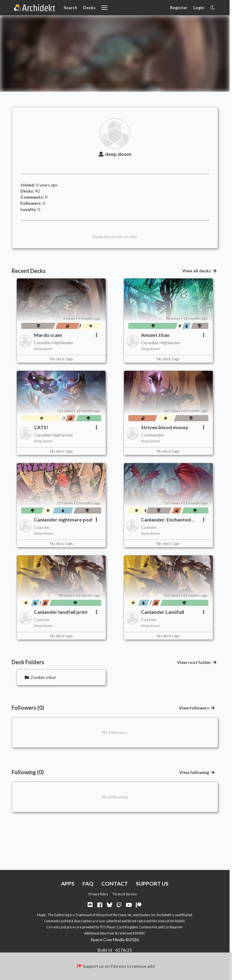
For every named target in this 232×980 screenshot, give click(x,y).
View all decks (200, 271)
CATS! (41, 427)
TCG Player (108, 927)
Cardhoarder (174, 927)
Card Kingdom (127, 927)
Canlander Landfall (163, 612)
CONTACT (115, 884)
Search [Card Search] (70, 7)
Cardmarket (148, 927)
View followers (197, 708)
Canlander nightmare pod (63, 519)
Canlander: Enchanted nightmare (166, 520)
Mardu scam (48, 335)
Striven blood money (165, 427)
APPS (68, 884)
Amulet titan (155, 335)
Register (179, 7)
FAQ (88, 884)
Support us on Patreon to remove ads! (116, 966)
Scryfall (120, 933)
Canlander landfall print (61, 612)
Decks (89, 7)
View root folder (197, 662)
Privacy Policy (98, 894)
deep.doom (115, 154)
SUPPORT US (152, 884)
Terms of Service (125, 894)
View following (197, 772)
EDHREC (139, 933)
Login (199, 7)
